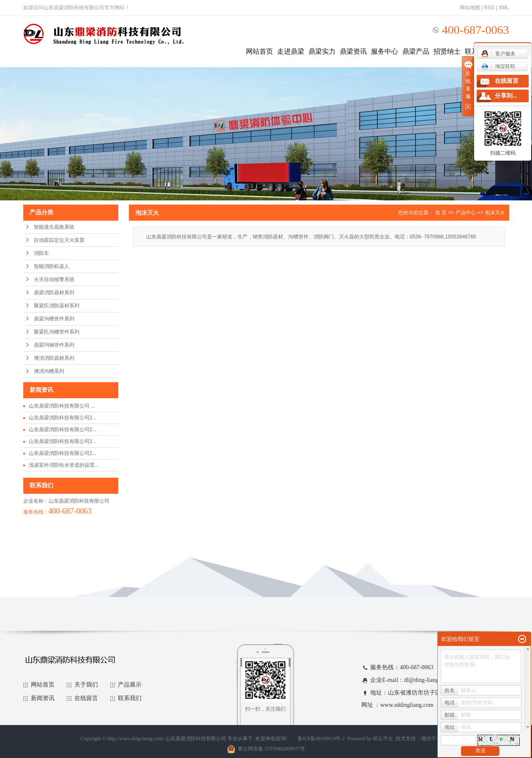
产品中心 (466, 213)
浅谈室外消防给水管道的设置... (64, 465)
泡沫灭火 (495, 213)
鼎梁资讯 (353, 51)
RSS (489, 8)
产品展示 (130, 685)
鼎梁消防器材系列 (54, 293)
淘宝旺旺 (498, 66)
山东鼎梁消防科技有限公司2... (63, 418)
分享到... (506, 96)
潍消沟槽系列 (49, 371)
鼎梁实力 (322, 51)
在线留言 (86, 698)
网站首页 (259, 51)
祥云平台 (383, 739)
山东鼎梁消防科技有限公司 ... (62, 406)
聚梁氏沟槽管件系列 (57, 332)
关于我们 (86, 685)
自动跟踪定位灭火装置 (59, 240)
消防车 (41, 253)
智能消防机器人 (52, 266)
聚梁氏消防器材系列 (57, 306)
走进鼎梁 (291, 51)
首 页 (441, 213)
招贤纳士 (447, 51)
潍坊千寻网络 (436, 739)
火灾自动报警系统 (54, 279)
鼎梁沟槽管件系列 (54, 319)
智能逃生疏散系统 (54, 227)
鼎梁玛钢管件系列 (54, 345)
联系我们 (130, 698)
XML (504, 8)
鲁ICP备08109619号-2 (321, 739)
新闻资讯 (43, 698)
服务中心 (385, 51)
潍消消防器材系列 (54, 358)
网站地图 (470, 8)
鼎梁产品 (416, 51)
